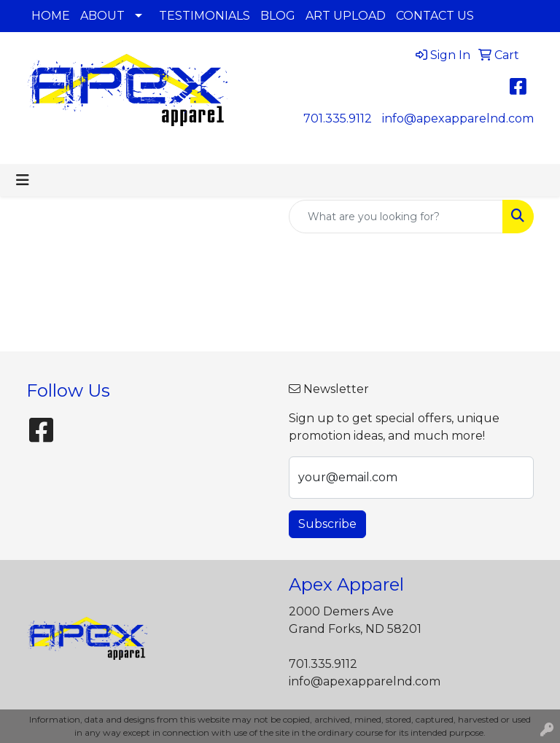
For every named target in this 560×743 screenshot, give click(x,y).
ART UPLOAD (346, 16)
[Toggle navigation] (23, 180)
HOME (51, 16)
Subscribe (327, 524)
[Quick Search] (396, 217)
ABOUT (102, 16)
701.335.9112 (338, 118)
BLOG (278, 16)
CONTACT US (435, 16)
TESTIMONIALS (205, 16)
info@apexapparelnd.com (458, 118)
